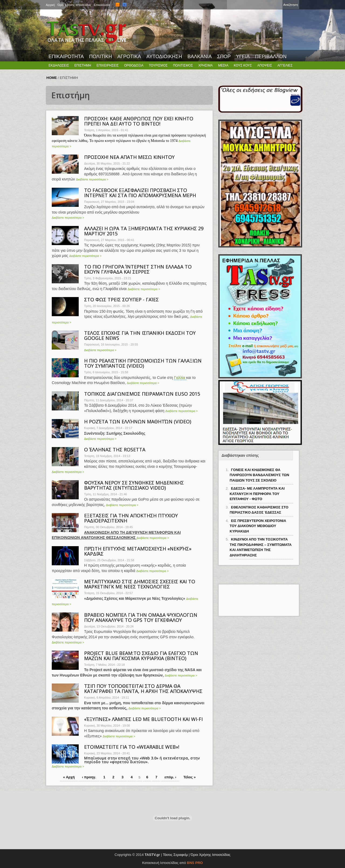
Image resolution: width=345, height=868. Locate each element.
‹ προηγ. (89, 777)
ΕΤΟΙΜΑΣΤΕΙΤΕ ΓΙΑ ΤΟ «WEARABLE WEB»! (132, 747)
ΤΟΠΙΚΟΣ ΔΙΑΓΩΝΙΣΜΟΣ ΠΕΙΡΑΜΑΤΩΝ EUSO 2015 (142, 394)
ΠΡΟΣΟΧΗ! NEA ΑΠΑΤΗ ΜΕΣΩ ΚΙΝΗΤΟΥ (129, 157)
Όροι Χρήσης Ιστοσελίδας (211, 855)
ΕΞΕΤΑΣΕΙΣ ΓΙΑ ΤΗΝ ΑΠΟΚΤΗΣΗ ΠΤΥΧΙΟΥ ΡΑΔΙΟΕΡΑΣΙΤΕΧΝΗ (131, 518)
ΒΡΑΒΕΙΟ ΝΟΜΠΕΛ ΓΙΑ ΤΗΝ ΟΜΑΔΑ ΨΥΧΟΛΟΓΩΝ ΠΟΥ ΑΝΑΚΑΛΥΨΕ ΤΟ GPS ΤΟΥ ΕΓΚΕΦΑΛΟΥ (141, 617)
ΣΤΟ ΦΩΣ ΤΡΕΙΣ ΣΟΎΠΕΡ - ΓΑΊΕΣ (121, 299)
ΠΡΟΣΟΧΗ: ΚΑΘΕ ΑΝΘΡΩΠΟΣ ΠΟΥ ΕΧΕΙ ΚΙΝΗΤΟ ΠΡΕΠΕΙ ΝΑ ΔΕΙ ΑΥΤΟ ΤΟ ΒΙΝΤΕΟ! (139, 121)
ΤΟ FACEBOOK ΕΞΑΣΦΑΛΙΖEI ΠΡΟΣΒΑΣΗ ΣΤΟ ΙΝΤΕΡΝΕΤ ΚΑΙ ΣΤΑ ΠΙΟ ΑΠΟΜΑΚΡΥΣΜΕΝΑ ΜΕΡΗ (140, 193)
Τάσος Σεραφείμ (175, 855)
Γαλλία (180, 378)
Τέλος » (189, 777)
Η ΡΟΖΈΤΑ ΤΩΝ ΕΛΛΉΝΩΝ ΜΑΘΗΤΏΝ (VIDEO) (138, 421)
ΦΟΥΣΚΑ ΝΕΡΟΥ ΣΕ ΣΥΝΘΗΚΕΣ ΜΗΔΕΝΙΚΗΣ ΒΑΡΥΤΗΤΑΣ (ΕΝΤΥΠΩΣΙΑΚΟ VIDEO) (134, 485)
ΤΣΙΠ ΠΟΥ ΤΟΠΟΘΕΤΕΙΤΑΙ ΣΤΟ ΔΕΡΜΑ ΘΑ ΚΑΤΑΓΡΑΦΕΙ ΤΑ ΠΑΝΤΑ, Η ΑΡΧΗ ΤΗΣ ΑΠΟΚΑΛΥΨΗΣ (143, 689)
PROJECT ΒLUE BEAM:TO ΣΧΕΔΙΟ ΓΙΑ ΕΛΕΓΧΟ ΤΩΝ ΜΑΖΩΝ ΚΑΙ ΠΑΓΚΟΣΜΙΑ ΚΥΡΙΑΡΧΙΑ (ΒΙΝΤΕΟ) (141, 656)
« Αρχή (69, 777)
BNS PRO (195, 863)
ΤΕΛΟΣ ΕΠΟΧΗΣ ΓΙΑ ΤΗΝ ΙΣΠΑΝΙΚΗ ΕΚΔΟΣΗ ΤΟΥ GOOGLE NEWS (140, 335)
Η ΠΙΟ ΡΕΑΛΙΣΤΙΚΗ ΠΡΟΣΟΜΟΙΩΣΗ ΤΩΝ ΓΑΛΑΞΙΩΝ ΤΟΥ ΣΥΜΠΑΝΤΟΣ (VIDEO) (143, 363)
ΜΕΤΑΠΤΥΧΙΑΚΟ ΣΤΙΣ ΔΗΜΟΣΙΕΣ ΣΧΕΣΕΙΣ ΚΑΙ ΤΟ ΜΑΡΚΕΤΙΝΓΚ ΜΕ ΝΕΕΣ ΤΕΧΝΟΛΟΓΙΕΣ (140, 584)
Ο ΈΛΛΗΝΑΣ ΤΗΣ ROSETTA (115, 449)
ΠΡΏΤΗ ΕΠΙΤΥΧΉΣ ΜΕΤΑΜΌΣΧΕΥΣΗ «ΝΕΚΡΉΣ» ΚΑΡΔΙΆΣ (138, 551)
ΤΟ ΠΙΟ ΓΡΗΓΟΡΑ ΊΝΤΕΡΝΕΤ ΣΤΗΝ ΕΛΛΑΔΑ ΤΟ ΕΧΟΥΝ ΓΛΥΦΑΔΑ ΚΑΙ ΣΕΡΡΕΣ (138, 269)
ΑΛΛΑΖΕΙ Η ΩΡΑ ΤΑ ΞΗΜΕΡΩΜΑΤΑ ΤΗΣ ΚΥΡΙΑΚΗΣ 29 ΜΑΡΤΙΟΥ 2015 (144, 231)
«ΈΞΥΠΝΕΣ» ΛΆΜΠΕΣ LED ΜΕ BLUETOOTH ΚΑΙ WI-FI (143, 719)
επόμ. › (170, 777)
